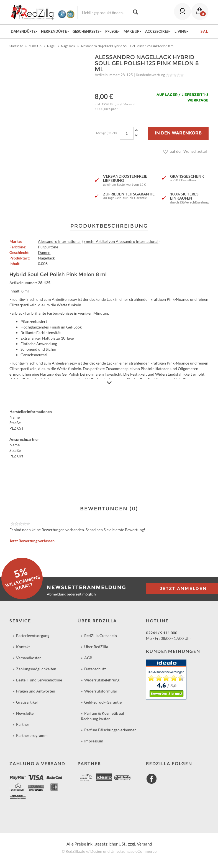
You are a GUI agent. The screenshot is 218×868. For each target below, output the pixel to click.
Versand (129, 104)
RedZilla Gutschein (101, 636)
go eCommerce (143, 851)
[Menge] (127, 133)
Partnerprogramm (32, 735)
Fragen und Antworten (36, 691)
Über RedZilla (96, 647)
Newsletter (26, 713)
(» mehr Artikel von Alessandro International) (121, 241)
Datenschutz (95, 669)
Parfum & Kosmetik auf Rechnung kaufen (103, 716)
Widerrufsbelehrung (102, 680)
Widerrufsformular (101, 691)
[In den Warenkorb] (178, 133)
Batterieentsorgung (33, 636)
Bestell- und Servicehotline (39, 680)
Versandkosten (29, 658)
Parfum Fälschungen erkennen (110, 730)
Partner (23, 724)
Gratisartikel (27, 702)
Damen (44, 252)
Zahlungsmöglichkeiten (36, 669)
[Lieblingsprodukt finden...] (103, 12)
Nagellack (46, 258)
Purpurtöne (48, 247)
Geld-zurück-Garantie (103, 702)
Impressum (94, 741)
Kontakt (23, 647)
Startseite (16, 46)
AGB (88, 658)
